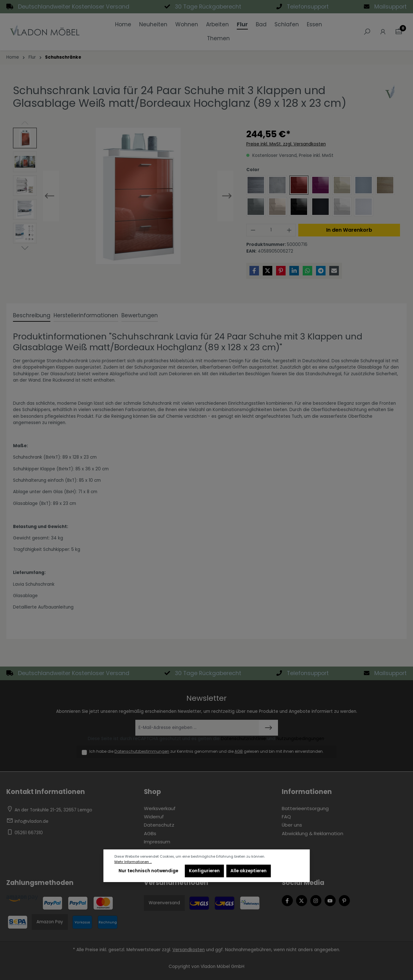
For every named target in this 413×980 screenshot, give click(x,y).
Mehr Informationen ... (133, 862)
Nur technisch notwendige (148, 871)
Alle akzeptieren (248, 871)
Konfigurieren (204, 871)
